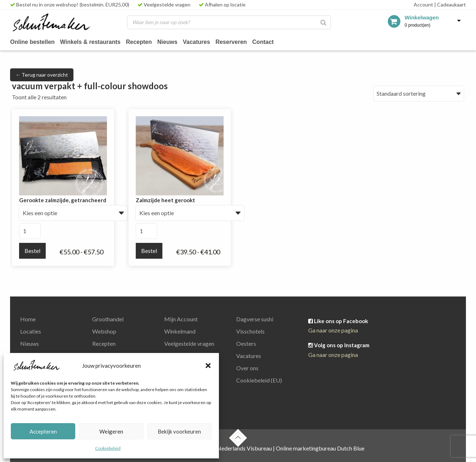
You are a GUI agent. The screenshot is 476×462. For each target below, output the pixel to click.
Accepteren (43, 431)
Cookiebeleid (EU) (259, 380)
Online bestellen (32, 42)
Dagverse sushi (255, 319)
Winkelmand (180, 331)
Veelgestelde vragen (164, 4)
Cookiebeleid (108, 448)
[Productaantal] (30, 231)
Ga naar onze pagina (333, 330)
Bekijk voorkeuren (179, 431)
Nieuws (167, 42)
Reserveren (231, 42)
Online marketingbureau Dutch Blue (320, 448)
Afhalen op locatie (222, 4)
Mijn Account (181, 319)
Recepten (139, 42)
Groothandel (108, 319)
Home (28, 319)
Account (423, 4)
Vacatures (197, 42)
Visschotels (250, 331)
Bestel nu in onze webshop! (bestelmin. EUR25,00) (70, 4)
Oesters (246, 343)
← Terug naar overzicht (42, 75)
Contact (263, 42)
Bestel (32, 251)
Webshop (104, 331)
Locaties (31, 331)
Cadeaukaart (450, 4)
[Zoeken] (323, 22)
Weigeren (111, 431)
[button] (208, 366)
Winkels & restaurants (90, 42)
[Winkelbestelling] (419, 94)
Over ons (247, 368)
